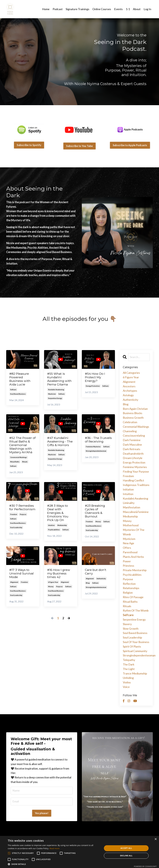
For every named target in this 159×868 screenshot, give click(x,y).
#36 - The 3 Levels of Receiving (94, 443)
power (127, 561)
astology (128, 395)
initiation (128, 489)
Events (118, 9)
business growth (133, 417)
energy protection (93, 387)
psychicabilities (54, 534)
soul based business (18, 395)
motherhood (131, 525)
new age (128, 543)
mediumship (62, 530)
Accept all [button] (126, 848)
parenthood (130, 552)
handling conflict (133, 480)
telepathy (129, 660)
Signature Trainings (77, 9)
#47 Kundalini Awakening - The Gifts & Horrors (59, 445)
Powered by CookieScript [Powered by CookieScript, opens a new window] (145, 866)
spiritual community (135, 651)
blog (88, 588)
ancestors (129, 386)
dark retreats (132, 449)
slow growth (131, 628)
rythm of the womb (136, 610)
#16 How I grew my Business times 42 (60, 578)
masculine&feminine (136, 512)
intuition (51, 530)
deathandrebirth (133, 453)
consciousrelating (134, 435)
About (137, 9)
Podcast (58, 9)
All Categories (131, 373)
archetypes (130, 390)
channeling (130, 431)
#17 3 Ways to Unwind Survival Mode (23, 578)
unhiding (128, 678)
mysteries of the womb (134, 532)
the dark (129, 664)
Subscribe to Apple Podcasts (130, 145)
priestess (128, 566)
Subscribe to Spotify (29, 145)
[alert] (79, 852)
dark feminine (132, 440)
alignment (14, 588)
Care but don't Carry (97, 576)
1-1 (128, 9)
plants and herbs (133, 557)
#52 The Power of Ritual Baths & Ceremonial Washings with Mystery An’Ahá (23, 447)
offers (127, 548)
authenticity (101, 584)
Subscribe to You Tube (79, 146)
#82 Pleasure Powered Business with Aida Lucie (21, 380)
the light (129, 669)
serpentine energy (55, 399)
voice (126, 687)
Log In (147, 9)
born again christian (135, 409)
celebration (130, 422)
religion (128, 592)
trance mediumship (135, 673)
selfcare (13, 391)
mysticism (52, 395)
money (98, 526)
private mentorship (135, 570)
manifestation (132, 507)
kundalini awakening (56, 391)
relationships (131, 588)
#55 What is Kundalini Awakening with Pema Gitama (60, 380)
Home (46, 9)
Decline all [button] (126, 856)
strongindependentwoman (96, 457)
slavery (127, 624)
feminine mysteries (93, 452)
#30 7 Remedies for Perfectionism (21, 513)
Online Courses (102, 9)
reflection (129, 583)
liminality (129, 503)
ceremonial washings (19, 460)
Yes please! (42, 813)
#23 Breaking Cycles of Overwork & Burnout (96, 515)
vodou (127, 682)
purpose (23, 522)
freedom (14, 522)
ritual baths (15, 464)
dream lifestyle (133, 458)
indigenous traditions (136, 485)
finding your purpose (136, 471)
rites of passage (133, 597)
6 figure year (53, 588)
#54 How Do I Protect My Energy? (96, 378)
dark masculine (132, 444)
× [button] (156, 839)
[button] (54, 864)
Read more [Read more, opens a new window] (55, 848)
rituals (25, 464)
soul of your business (136, 642)
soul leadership (16, 535)
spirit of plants (132, 646)
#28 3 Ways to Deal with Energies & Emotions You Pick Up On (59, 516)
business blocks (133, 413)
